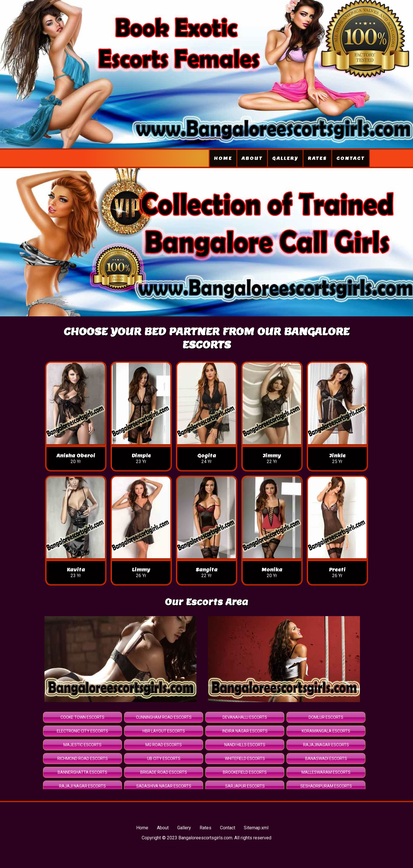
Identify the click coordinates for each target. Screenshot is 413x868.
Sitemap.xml (256, 828)
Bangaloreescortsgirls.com (205, 838)
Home (223, 158)
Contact (351, 158)
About (252, 158)
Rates (317, 158)
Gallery (285, 158)
